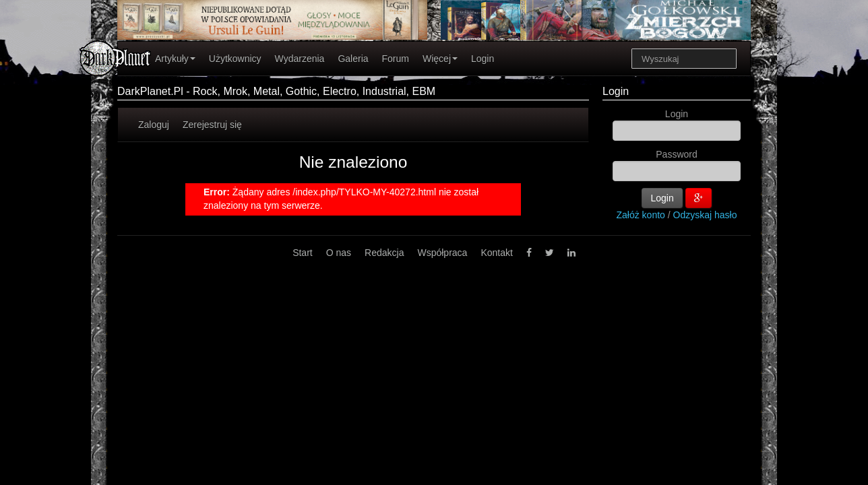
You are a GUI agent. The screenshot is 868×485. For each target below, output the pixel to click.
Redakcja (384, 253)
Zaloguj (154, 125)
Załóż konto (641, 215)
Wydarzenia (300, 59)
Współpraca (442, 253)
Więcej (440, 59)
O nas (339, 253)
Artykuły (175, 59)
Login (483, 59)
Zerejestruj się (212, 125)
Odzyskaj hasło (705, 215)
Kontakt (496, 253)
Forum (396, 59)
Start (303, 253)
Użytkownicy (235, 59)
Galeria (353, 59)
